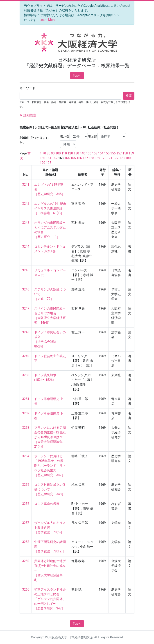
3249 (26, 356)
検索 (129, 96)
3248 (26, 332)
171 (110, 158)
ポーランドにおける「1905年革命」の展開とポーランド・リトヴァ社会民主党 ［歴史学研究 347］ (50, 466)
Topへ (77, 75)
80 (49, 153)
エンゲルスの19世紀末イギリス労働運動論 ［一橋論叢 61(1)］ (50, 208)
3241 (26, 185)
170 (104, 158)
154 (101, 153)
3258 (26, 542)
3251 (26, 399)
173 (122, 158)
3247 (26, 308)
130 (76, 153)
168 (91, 158)
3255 (26, 485)
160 (43, 158)
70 (44, 153)
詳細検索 (28, 115)
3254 (26, 456)
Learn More (48, 20)
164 (67, 158)
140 (82, 153)
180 (128, 158)
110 (64, 153)
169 (97, 158)
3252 (26, 413)
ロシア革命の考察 (47, 504)
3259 (26, 561)
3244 (26, 246)
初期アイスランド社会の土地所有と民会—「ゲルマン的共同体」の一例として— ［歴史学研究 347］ (50, 599)
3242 (26, 204)
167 (85, 158)
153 (95, 153)
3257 (26, 523)
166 (79, 158)
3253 (26, 428)
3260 (26, 589)
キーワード (27, 88)
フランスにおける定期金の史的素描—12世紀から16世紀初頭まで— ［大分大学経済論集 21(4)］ (50, 437)
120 (70, 153)
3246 (26, 289)
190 (43, 163)
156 (113, 153)
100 (58, 153)
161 (49, 158)
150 (89, 153)
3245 (26, 270)
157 (119, 153)
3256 (26, 504)
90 (53, 153)
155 (107, 153)
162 (55, 158)
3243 (26, 223)
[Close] (125, 6)
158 (125, 153)
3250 (26, 375)
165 (73, 158)
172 (116, 158)
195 (49, 163)
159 (131, 153)
